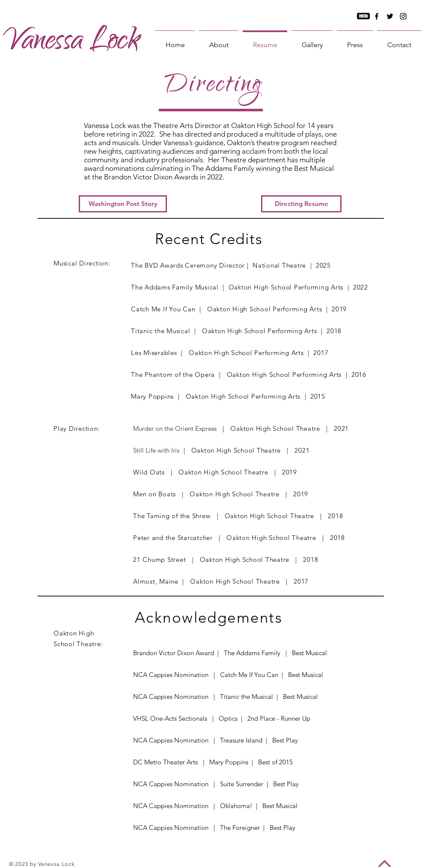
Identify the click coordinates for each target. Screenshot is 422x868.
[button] (301, 204)
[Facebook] (377, 16)
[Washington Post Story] (123, 204)
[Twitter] (390, 16)
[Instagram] (403, 16)
